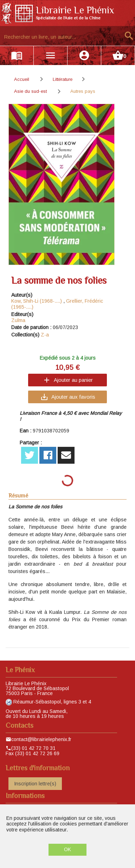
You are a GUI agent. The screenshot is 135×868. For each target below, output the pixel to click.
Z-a (45, 335)
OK (67, 849)
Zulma (18, 320)
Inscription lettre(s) (35, 784)
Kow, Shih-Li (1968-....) (37, 301)
